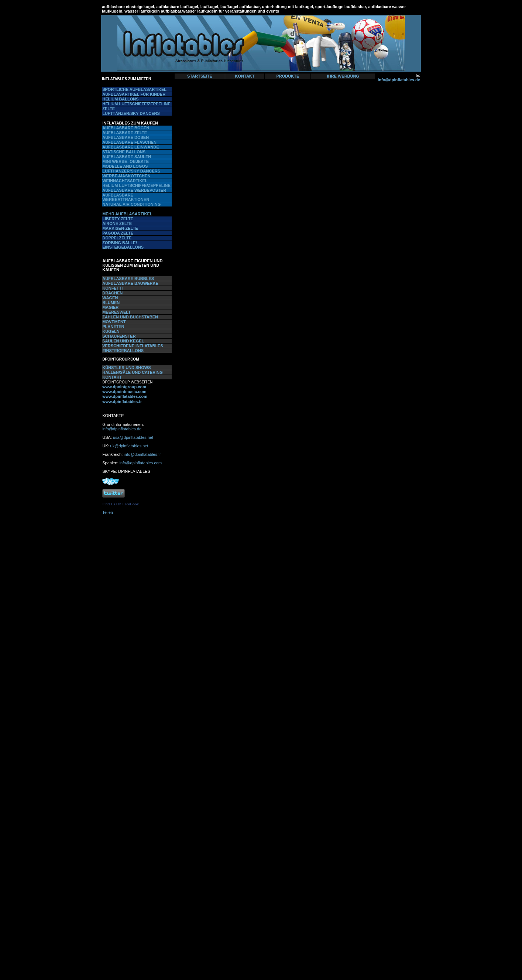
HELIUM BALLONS (120, 99)
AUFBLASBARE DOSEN (126, 137)
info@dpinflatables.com (141, 463)
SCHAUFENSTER (119, 336)
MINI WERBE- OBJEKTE (126, 161)
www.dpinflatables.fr (122, 402)
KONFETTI (112, 288)
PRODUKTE (288, 76)
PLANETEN (113, 327)
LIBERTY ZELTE (118, 219)
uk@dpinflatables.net (129, 446)
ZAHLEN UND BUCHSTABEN (130, 317)
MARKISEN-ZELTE (120, 228)
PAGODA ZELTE (118, 233)
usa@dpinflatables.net (133, 437)
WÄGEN (110, 298)
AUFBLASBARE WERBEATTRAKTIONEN (126, 197)
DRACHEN (112, 293)
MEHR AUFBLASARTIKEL (127, 214)
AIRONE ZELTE (117, 223)
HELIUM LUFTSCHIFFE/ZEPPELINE (136, 104)
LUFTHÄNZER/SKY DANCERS (131, 171)
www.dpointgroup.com (124, 387)
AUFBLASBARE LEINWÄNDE (130, 147)
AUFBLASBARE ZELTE (125, 133)
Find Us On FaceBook (121, 504)
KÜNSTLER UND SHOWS (126, 368)
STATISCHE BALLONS (124, 152)
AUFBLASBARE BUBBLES (128, 279)
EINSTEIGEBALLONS (123, 351)
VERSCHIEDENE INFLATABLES (133, 346)
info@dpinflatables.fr (142, 454)
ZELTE (109, 109)
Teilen (108, 512)
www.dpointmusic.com (124, 392)
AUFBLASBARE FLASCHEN (129, 142)
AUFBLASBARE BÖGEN (126, 128)
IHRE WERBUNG (343, 76)
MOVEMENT (114, 322)
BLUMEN (111, 303)
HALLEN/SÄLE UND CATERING (133, 372)
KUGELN (111, 331)
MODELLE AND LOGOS (125, 166)
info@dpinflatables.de (399, 80)
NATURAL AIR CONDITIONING (131, 204)
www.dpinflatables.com (125, 396)
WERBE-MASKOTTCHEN (126, 176)
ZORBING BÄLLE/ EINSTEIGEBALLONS (123, 245)
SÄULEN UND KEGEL (123, 341)
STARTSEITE (200, 76)
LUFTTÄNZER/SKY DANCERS (131, 113)
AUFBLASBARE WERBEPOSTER (134, 190)
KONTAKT (245, 76)
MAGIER (110, 307)
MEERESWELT (116, 312)
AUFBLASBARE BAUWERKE (130, 283)
